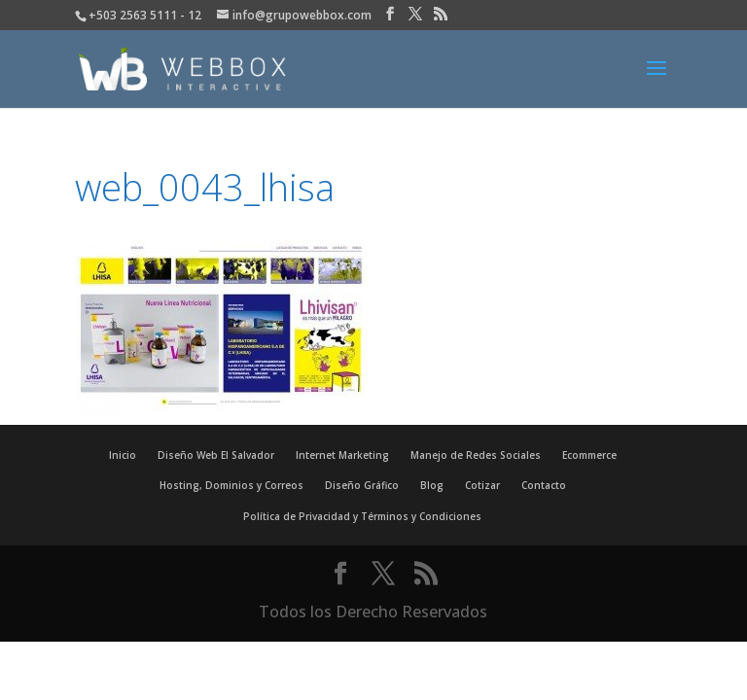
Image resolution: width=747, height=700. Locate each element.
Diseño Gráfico (362, 485)
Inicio (123, 455)
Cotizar (482, 485)
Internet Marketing (342, 455)
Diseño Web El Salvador (216, 455)
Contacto (544, 485)
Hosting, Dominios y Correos (231, 485)
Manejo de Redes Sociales (476, 455)
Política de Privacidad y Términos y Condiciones (362, 516)
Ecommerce (589, 455)
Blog (432, 485)
